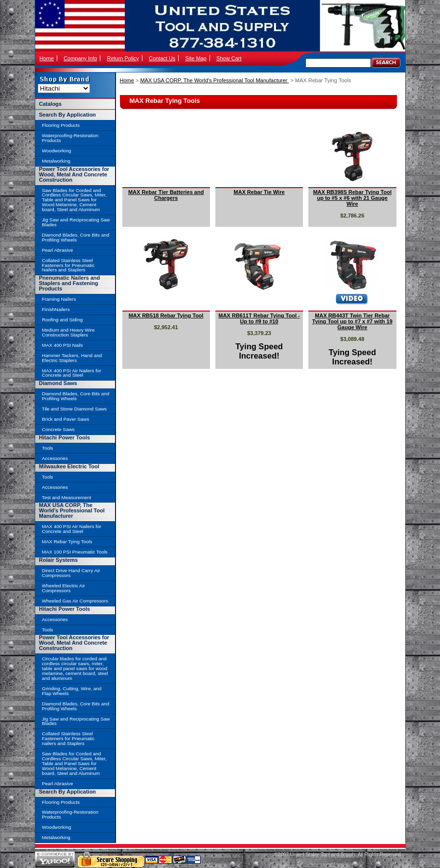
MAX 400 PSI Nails (63, 345)
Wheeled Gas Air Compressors (75, 601)
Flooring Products (61, 125)
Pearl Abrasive (58, 250)
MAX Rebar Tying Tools (67, 542)
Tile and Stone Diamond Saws (74, 409)
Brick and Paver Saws (66, 419)
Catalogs (50, 104)
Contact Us (162, 58)
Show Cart (229, 58)
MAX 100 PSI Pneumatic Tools (75, 552)
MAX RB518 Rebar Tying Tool (166, 315)
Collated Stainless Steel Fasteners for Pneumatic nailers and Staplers (69, 738)
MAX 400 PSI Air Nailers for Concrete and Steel (72, 373)
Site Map (196, 58)
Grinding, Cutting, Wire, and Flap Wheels (72, 691)
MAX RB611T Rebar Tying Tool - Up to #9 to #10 (259, 318)
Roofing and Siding (62, 320)
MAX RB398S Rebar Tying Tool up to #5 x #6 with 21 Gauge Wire (352, 198)
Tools (48, 448)
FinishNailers (56, 309)
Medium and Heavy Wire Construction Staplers (69, 332)
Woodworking (57, 151)
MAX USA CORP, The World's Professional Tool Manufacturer (214, 80)
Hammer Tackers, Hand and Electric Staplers (72, 358)
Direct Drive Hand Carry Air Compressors (71, 573)
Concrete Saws (58, 429)
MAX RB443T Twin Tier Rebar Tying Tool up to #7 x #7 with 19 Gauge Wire (352, 321)
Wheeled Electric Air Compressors (64, 588)
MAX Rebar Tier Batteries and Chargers (166, 195)
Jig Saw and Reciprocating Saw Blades (76, 222)
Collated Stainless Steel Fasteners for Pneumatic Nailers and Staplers (69, 265)
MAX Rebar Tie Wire (259, 192)
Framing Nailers (59, 299)
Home (47, 58)
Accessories (55, 458)
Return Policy (123, 58)
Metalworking (56, 161)
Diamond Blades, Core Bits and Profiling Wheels (76, 237)
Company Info (80, 58)
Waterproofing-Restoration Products (70, 138)
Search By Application (68, 115)
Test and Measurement (67, 497)
